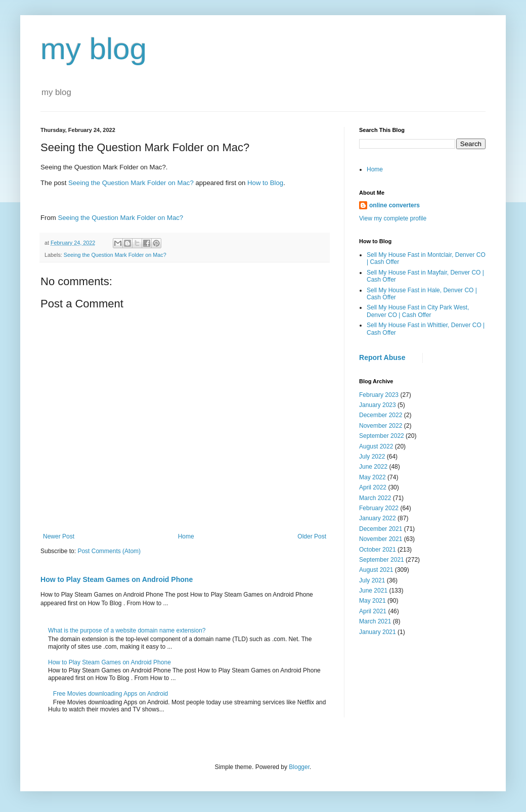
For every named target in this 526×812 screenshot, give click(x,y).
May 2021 (372, 601)
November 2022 (381, 426)
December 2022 (381, 415)
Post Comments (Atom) (109, 551)
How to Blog (265, 183)
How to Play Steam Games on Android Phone (117, 579)
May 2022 (372, 477)
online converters (394, 205)
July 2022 (372, 457)
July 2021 (372, 580)
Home (186, 536)
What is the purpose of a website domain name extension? (127, 630)
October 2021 (378, 550)
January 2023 (378, 405)
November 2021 (381, 539)
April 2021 (373, 611)
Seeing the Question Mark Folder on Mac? (131, 183)
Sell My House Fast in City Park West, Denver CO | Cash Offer (418, 311)
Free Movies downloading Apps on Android (111, 694)
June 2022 (373, 467)
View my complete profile (393, 218)
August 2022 (376, 446)
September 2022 (382, 436)
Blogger (299, 767)
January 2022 (378, 518)
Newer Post (59, 536)
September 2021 (382, 560)
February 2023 (379, 395)
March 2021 (375, 621)
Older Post (312, 536)
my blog (94, 49)
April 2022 (373, 487)
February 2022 (379, 508)
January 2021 (378, 632)
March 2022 (375, 498)
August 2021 (376, 570)
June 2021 (373, 591)
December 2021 (381, 529)
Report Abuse (382, 357)
